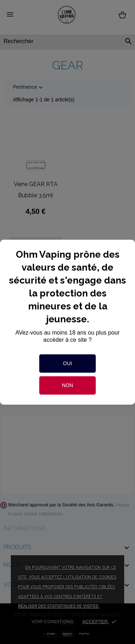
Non (67, 385)
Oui (67, 363)
